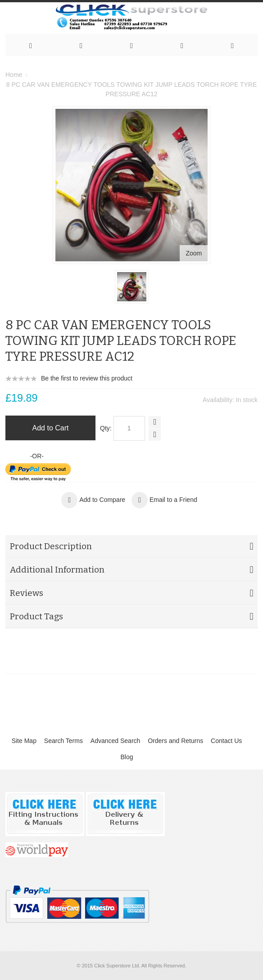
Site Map (24, 741)
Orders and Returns (175, 741)
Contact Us (226, 741)
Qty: (106, 428)
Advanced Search (116, 741)
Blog (127, 757)
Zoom (194, 253)
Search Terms (63, 741)
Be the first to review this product (87, 378)
